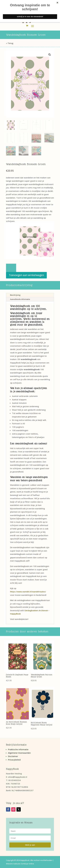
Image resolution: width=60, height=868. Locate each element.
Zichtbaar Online (27, 864)
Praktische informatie (18, 749)
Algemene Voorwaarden (19, 753)
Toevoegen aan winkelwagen (26, 275)
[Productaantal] (11, 268)
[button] (50, 55)
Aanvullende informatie (20, 299)
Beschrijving (15, 295)
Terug (10, 43)
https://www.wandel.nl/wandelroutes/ (28, 592)
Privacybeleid (14, 760)
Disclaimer (13, 756)
